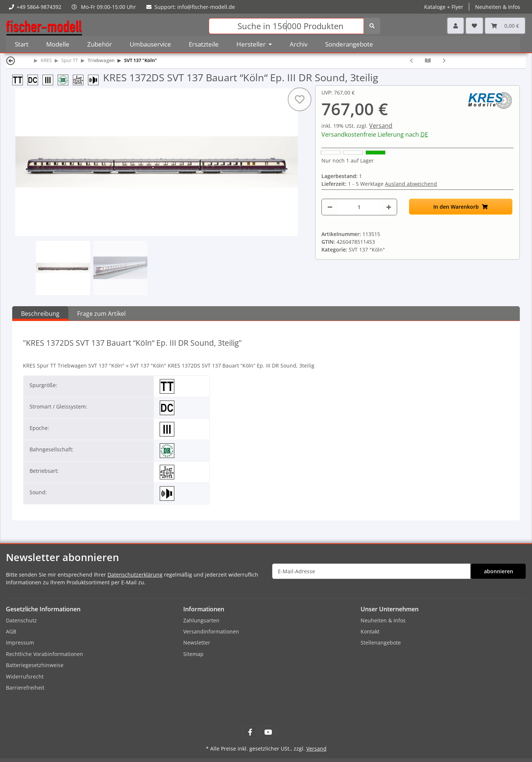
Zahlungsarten (201, 620)
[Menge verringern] (330, 207)
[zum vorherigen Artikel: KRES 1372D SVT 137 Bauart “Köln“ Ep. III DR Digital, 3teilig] (411, 60)
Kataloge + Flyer (444, 7)
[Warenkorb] (505, 26)
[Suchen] (286, 26)
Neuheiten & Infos (498, 7)
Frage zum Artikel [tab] (101, 314)
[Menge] (359, 207)
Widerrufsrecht (25, 676)
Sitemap (193, 654)
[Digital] (80, 79)
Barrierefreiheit (25, 688)
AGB (11, 631)
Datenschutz (21, 620)
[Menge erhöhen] (389, 207)
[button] (456, 26)
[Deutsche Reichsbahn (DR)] (65, 79)
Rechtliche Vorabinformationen (45, 654)
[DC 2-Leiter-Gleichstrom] (35, 79)
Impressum (20, 643)
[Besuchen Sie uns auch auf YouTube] (268, 732)
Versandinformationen (211, 631)
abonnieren (499, 571)
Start (22, 44)
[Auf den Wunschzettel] (300, 99)
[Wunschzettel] (474, 26)
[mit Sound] (96, 79)
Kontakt (370, 631)
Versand (381, 126)
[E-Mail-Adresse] (371, 571)
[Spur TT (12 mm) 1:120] (20, 79)
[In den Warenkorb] (461, 207)
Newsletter (197, 643)
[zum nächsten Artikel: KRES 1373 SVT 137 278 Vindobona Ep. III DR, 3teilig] (444, 60)
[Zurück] (11, 60)
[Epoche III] (50, 79)
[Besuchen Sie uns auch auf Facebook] (250, 732)
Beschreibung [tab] (40, 314)
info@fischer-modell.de (206, 7)
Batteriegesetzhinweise (35, 665)
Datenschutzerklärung (135, 575)
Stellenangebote (381, 643)
